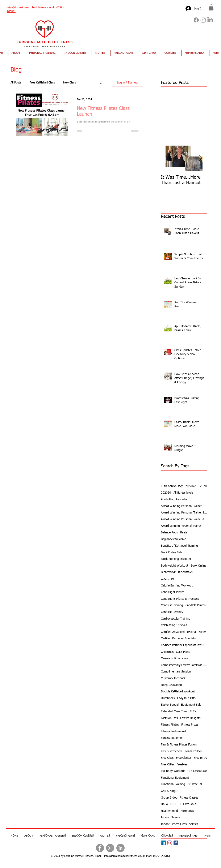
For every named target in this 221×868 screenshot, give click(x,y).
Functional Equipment (175, 778)
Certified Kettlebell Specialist (179, 639)
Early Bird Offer (187, 698)
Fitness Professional (173, 731)
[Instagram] (203, 20)
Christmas (167, 652)
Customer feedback (173, 678)
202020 (166, 493)
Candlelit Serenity (172, 612)
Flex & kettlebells (172, 751)
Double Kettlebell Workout (178, 692)
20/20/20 (191, 486)
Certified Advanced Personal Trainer (183, 632)
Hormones (187, 811)
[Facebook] (196, 20)
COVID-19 (167, 579)
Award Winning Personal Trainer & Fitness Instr (184, 513)
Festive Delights (190, 718)
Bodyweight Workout (175, 566)
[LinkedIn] (210, 20)
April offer (167, 499)
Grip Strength (170, 791)
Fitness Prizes (190, 725)
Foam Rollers (193, 751)
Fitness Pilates (170, 725)
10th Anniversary (172, 486)
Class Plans (183, 652)
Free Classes (184, 758)
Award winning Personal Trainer (181, 526)
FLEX (193, 712)
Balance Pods (169, 533)
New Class (70, 83)
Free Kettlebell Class (42, 83)
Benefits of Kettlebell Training (179, 546)
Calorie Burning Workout (177, 586)
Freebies (182, 765)
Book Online (199, 566)
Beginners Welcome (174, 539)
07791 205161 (162, 856)
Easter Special (170, 705)
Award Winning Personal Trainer (181, 506)
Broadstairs (185, 572)
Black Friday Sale (172, 553)
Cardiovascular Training (176, 619)
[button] (211, 7)
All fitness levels (183, 493)
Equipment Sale (191, 705)
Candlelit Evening (172, 605)
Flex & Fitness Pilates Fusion (179, 745)
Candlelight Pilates (173, 592)
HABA (164, 804)
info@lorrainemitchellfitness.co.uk (31, 7)
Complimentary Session (176, 672)
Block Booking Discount (176, 559)
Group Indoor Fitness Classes (180, 798)
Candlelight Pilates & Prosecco (180, 599)
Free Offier (168, 765)
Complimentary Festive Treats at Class (184, 665)
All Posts (16, 83)
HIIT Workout (187, 804)
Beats (184, 533)
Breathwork (168, 572)
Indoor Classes (170, 817)
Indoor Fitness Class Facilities (179, 824)
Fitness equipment (173, 738)
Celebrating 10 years (174, 625)
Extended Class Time (174, 712)
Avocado (181, 499)
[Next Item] (200, 158)
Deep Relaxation (171, 685)
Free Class (167, 758)
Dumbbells (168, 698)
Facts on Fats (169, 718)
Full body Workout (173, 771)
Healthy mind (169, 811)
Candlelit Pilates (195, 605)
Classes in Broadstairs (175, 658)
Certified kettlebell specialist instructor (184, 645)
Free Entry (201, 758)
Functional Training (173, 784)
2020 (203, 486)
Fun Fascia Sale (197, 771)
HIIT (173, 804)
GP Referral (195, 784)
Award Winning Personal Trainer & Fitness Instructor (184, 519)
